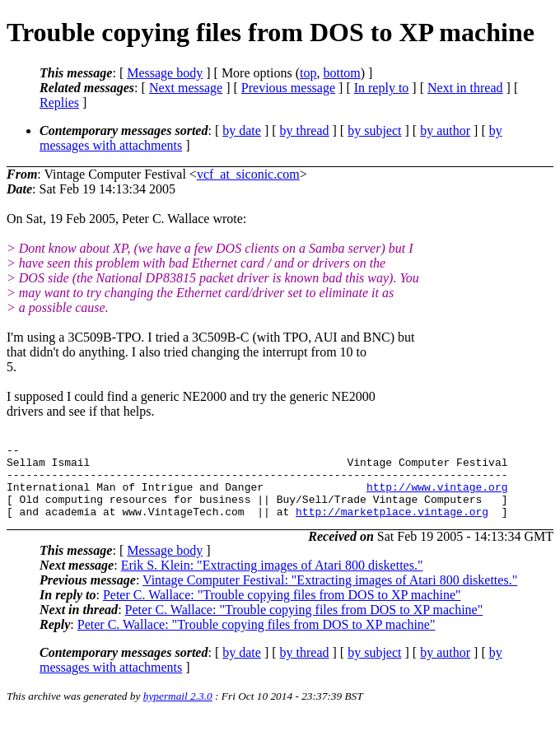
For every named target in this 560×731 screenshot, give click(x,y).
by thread (305, 130)
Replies (59, 102)
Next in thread (465, 88)
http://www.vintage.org (437, 496)
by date (242, 130)
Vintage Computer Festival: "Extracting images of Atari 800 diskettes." (330, 595)
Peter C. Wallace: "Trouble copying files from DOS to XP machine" (282, 610)
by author (445, 130)
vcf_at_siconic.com (248, 174)
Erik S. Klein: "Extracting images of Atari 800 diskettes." (272, 580)
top (308, 73)
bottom (341, 73)
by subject (374, 130)
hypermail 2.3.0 (178, 711)
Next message (186, 88)
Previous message (288, 88)
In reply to (382, 88)
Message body (165, 73)
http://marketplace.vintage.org (392, 526)
